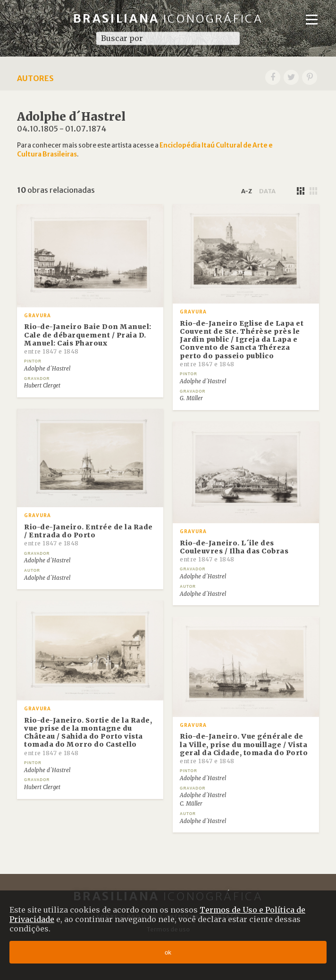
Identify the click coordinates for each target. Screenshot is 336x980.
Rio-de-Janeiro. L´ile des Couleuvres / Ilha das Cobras (234, 551)
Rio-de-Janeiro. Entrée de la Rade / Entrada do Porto (88, 535)
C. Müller (191, 804)
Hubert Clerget (42, 386)
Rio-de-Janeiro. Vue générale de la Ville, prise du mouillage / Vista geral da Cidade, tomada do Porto (244, 748)
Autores (35, 78)
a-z (247, 191)
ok (168, 952)
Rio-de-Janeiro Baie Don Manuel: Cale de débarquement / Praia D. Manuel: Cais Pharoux (88, 339)
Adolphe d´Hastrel (47, 369)
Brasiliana (168, 19)
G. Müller (191, 398)
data (267, 191)
